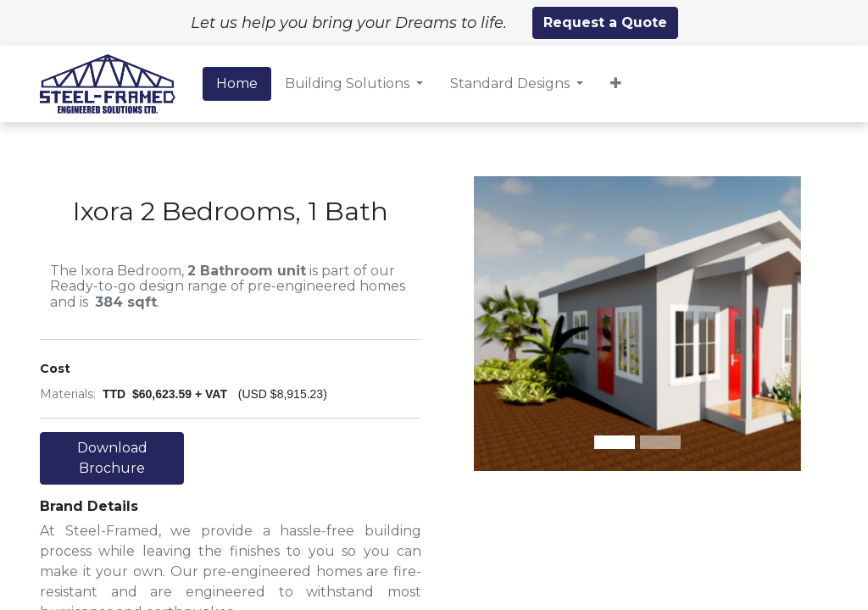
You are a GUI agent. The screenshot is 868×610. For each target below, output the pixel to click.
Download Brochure (112, 458)
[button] (616, 84)
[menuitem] (237, 84)
